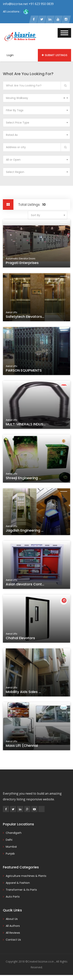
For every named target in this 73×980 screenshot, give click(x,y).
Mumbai (11, 847)
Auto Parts (13, 897)
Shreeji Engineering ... (24, 479)
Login (10, 55)
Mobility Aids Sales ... (24, 693)
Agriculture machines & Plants (26, 876)
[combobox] (36, 98)
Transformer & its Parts (21, 890)
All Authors (13, 926)
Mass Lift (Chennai (22, 746)
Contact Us (13, 940)
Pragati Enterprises (23, 263)
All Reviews (13, 933)
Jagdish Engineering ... (25, 531)
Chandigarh (14, 833)
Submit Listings (54, 55)
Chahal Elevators (21, 639)
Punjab (10, 854)
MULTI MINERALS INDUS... (26, 425)
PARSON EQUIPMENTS (24, 371)
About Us (12, 919)
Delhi (9, 840)
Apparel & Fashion (18, 883)
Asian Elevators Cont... (25, 585)
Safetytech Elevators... (25, 317)
